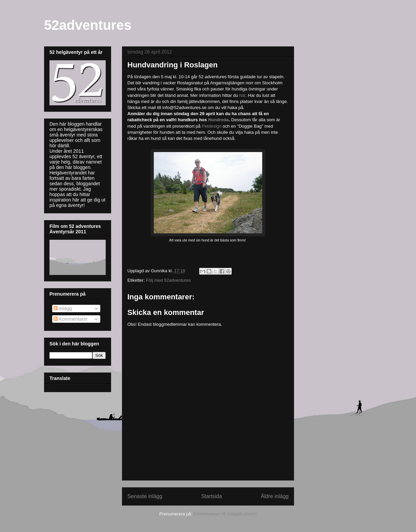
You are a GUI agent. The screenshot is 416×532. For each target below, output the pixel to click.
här (242, 95)
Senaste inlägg (145, 496)
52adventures (88, 25)
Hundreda (218, 120)
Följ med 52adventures (168, 280)
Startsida (212, 496)
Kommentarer (71, 319)
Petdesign (212, 126)
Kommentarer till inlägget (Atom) (225, 514)
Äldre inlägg (275, 496)
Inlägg (63, 308)
